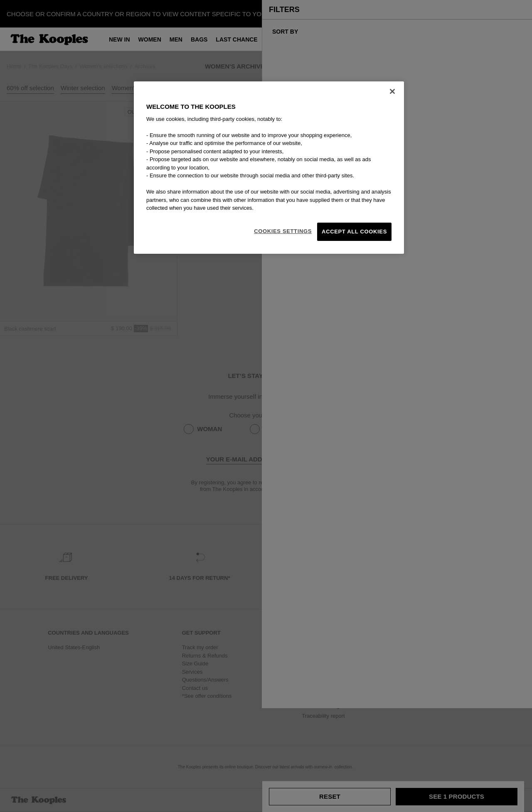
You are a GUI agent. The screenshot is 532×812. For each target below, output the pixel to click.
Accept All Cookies (354, 232)
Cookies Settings (283, 231)
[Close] (392, 91)
